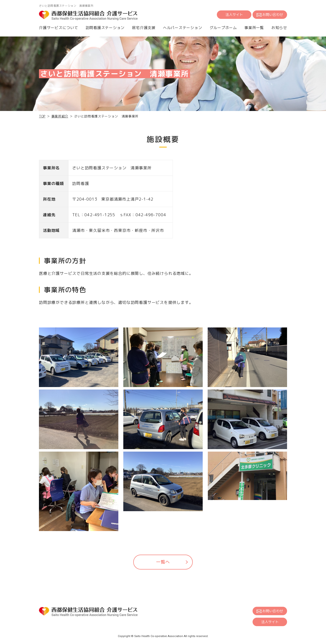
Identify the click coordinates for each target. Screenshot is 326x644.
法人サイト (234, 15)
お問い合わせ (270, 15)
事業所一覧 (254, 28)
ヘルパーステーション (183, 28)
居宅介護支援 (144, 28)
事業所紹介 (60, 116)
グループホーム (223, 28)
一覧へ (163, 562)
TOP (42, 116)
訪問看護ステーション (105, 28)
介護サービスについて (59, 28)
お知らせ (279, 28)
